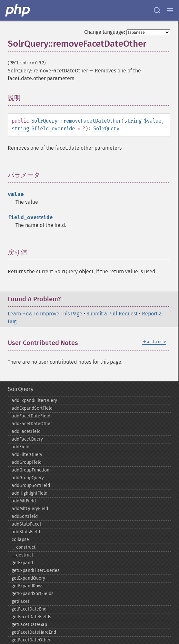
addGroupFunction (30, 470)
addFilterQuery (27, 455)
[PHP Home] (18, 10)
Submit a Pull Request (112, 314)
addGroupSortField (31, 485)
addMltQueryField (30, 509)
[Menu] (170, 10)
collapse (20, 540)
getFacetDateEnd (29, 609)
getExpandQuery (28, 578)
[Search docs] (157, 10)
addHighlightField (30, 493)
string (133, 121)
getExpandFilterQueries (36, 570)
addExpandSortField (32, 408)
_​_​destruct (22, 555)
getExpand (22, 563)
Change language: (105, 32)
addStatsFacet (26, 524)
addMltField (24, 501)
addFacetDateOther (32, 424)
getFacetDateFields (31, 617)
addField (20, 447)
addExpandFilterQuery (34, 401)
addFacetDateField (31, 416)
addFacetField (26, 431)
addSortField (25, 516)
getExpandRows (28, 586)
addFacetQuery (27, 439)
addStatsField (26, 532)
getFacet (20, 601)
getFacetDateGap (29, 625)
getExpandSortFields (33, 594)
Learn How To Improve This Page (45, 314)
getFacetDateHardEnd (34, 632)
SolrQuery (106, 129)
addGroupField (27, 462)
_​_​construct (24, 547)
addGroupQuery (28, 478)
